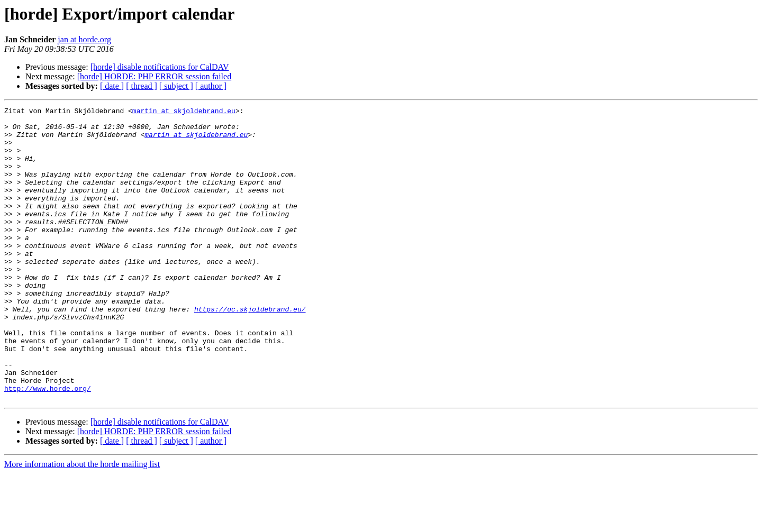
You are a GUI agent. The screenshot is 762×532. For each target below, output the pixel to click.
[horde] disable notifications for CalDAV (160, 67)
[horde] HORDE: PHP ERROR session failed (154, 76)
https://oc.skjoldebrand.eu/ (250, 350)
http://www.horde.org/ (48, 445)
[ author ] (211, 86)
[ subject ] (176, 86)
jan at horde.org (84, 39)
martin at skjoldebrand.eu (184, 112)
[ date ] (112, 86)
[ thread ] (142, 86)
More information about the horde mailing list (82, 523)
